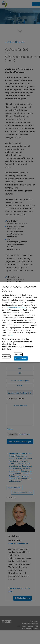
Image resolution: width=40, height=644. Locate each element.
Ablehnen (18, 354)
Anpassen (6, 356)
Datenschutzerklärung (17, 308)
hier (12, 336)
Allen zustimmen (21, 358)
